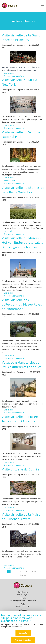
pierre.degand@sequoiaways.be (23, 600)
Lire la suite (9, 73)
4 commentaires (11, 181)
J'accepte (23, 633)
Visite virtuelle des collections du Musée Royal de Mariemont (22, 304)
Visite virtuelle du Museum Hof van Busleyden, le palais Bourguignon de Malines (22, 243)
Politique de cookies (23, 640)
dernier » (23, 575)
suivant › (35, 572)
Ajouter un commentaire (14, 76)
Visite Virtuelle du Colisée (21, 469)
